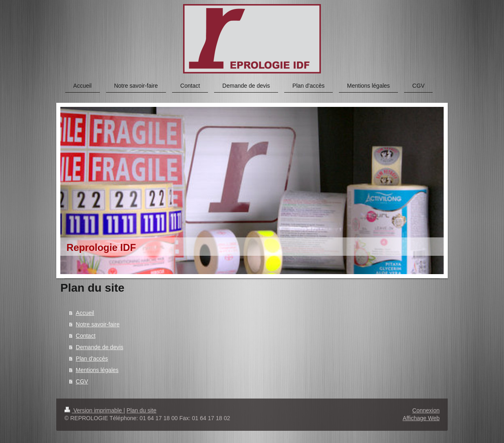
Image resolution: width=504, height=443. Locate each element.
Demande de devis (100, 347)
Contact (86, 336)
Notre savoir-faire (98, 324)
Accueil (85, 313)
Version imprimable (94, 410)
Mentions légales (97, 370)
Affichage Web (421, 418)
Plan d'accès (92, 359)
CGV (82, 381)
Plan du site (141, 410)
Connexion (426, 410)
